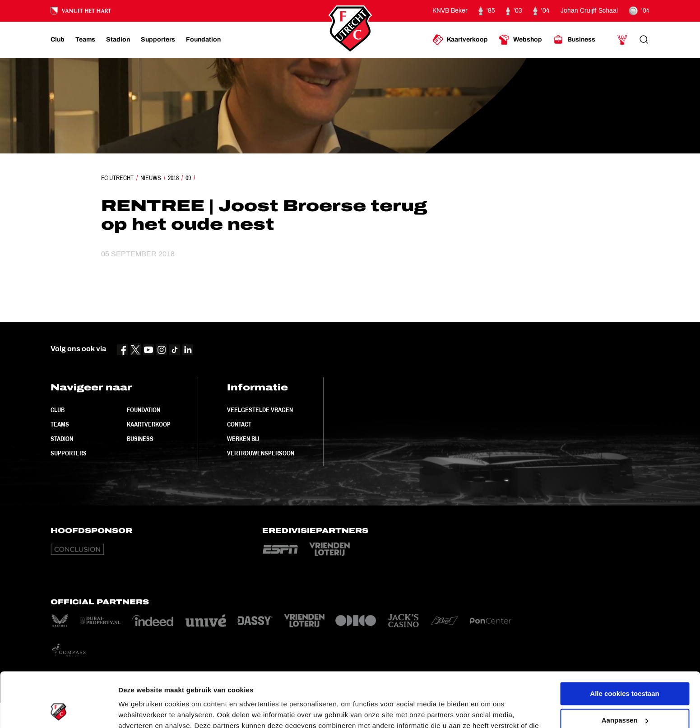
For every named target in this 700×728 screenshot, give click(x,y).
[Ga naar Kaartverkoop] (460, 40)
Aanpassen (625, 669)
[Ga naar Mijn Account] (622, 40)
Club (58, 410)
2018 (173, 178)
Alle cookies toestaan (624, 642)
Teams (60, 424)
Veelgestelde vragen (260, 410)
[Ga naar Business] (574, 40)
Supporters (69, 453)
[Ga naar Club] (58, 40)
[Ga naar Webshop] (520, 40)
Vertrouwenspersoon (261, 453)
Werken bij (243, 439)
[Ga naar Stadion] (118, 40)
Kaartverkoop (149, 424)
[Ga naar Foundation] (203, 40)
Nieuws (151, 178)
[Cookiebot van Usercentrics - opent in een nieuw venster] (58, 710)
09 (188, 178)
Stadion (62, 439)
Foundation (144, 410)
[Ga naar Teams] (85, 40)
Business (140, 439)
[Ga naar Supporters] (158, 40)
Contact (239, 424)
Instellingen (137, 710)
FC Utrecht (117, 178)
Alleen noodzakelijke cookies (625, 695)
